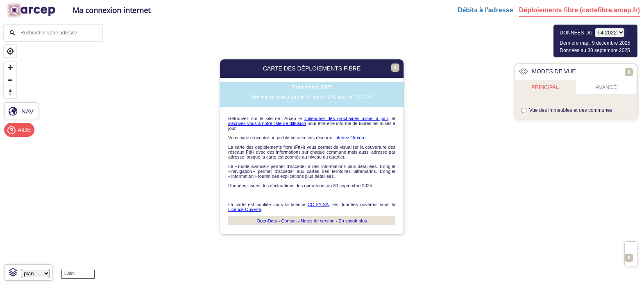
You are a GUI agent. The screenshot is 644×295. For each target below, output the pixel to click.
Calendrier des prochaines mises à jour (346, 118)
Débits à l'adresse (485, 10)
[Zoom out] (10, 80)
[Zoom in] (10, 68)
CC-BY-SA (318, 204)
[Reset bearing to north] (10, 92)
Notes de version (318, 221)
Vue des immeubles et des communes (571, 110)
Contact (289, 221)
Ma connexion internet (111, 10)
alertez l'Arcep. (350, 138)
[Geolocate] (10, 51)
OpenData (267, 221)
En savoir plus (353, 221)
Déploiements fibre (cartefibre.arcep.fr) (579, 10)
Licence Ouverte (245, 209)
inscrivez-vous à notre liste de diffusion (267, 123)
